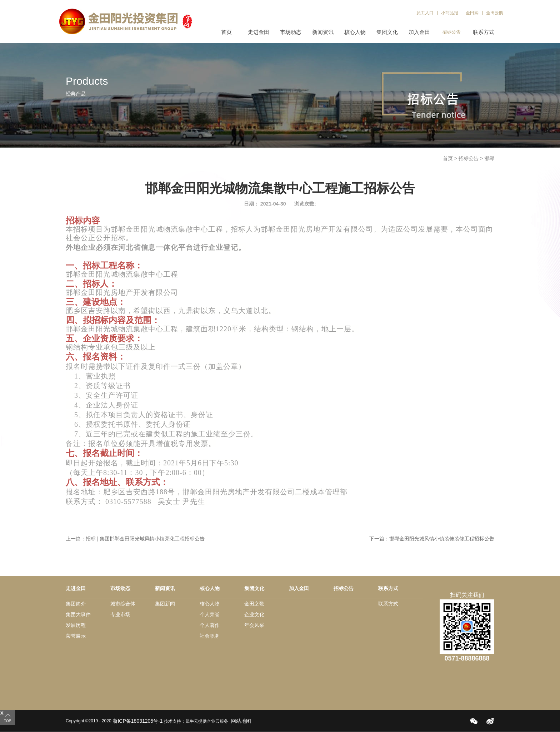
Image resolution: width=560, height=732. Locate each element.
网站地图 (240, 721)
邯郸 (489, 158)
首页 (226, 32)
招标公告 (469, 158)
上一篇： (135, 539)
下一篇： (432, 539)
